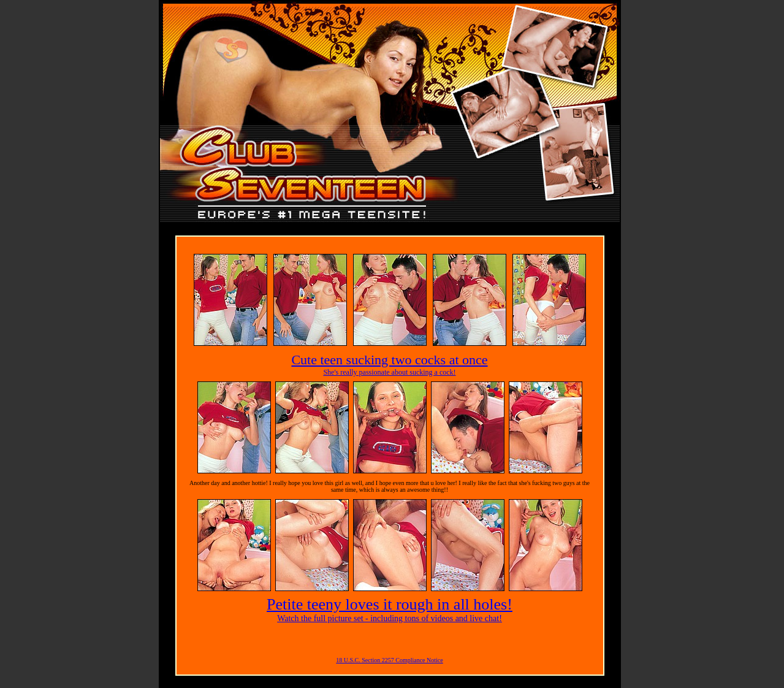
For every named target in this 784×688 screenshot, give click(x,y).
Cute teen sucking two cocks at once (389, 360)
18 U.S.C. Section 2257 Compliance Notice (389, 660)
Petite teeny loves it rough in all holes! (390, 604)
